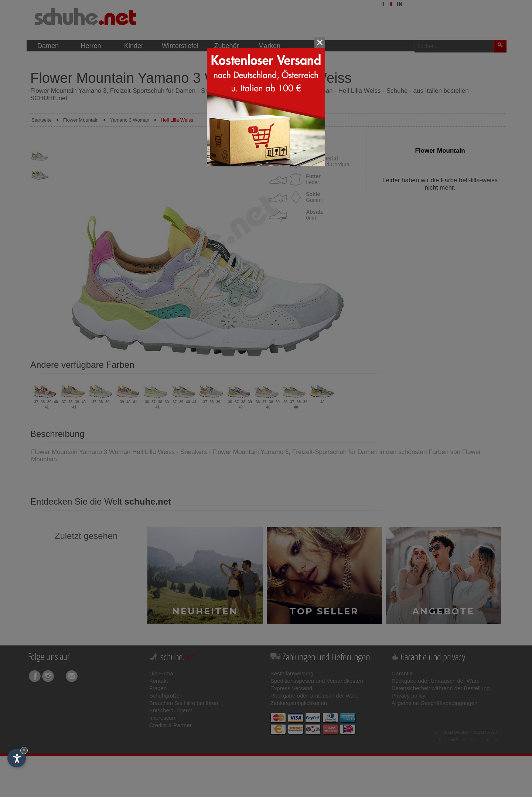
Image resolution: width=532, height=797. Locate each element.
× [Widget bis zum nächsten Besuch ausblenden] (24, 750)
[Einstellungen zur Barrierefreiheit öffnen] (17, 758)
